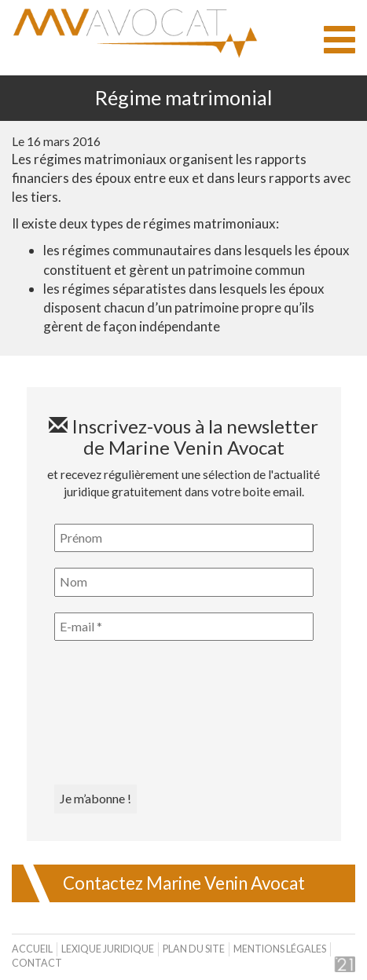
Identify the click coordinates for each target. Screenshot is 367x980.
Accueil (32, 949)
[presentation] (119, 713)
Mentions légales (280, 949)
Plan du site (194, 949)
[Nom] (184, 582)
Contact (37, 963)
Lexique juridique (108, 949)
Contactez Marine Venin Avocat (184, 883)
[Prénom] (184, 538)
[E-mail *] (184, 627)
